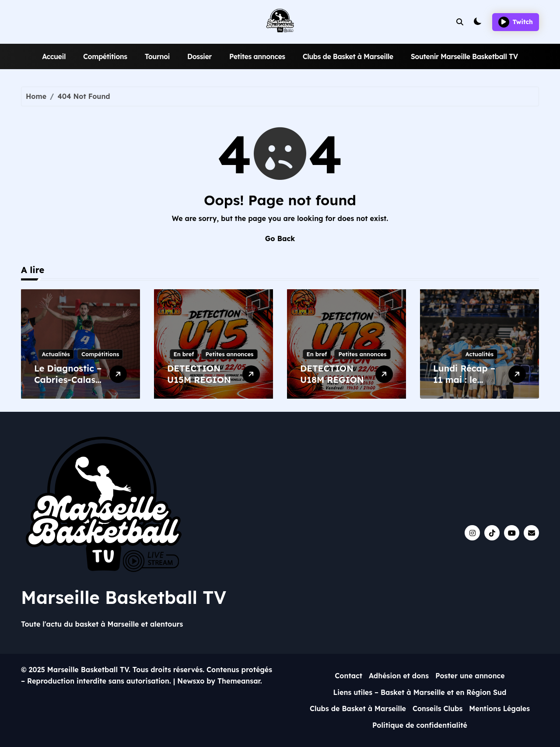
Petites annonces (257, 56)
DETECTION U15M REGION (199, 374)
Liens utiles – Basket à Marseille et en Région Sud (420, 692)
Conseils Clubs (437, 708)
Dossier (199, 56)
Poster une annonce (470, 676)
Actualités (56, 354)
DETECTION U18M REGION (332, 374)
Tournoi (157, 56)
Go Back (280, 238)
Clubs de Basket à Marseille (348, 56)
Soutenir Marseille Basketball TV (464, 56)
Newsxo (191, 681)
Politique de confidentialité (420, 725)
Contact (348, 676)
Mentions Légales (499, 708)
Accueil (54, 56)
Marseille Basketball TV (124, 597)
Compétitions (105, 56)
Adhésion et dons (399, 676)
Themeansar (239, 681)
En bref (184, 354)
